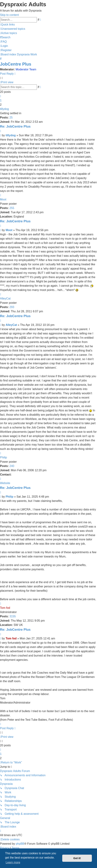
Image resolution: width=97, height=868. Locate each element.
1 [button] (1, 100)
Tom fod (5, 608)
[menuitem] (13, 29)
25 (11, 117)
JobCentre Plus (16, 64)
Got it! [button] (77, 858)
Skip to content (9, 15)
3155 (13, 616)
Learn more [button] (13, 862)
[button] (1, 96)
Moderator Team (26, 69)
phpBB (20, 844)
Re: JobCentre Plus (15, 126)
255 (12, 208)
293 (12, 307)
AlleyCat (5, 299)
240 (12, 466)
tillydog (4, 109)
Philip (3, 457)
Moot (3, 199)
